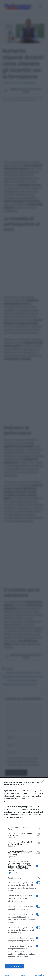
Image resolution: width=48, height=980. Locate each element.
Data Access (24, 975)
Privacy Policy (38, 975)
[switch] (38, 834)
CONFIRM (15, 966)
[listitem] (24, 828)
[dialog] (24, 879)
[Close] (43, 783)
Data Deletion (10, 975)
